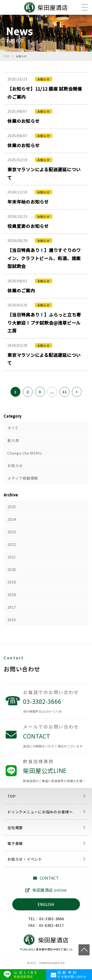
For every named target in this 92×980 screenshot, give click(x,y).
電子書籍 (15, 843)
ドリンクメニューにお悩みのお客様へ (40, 812)
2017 (12, 607)
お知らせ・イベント (25, 859)
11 (65, 392)
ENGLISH (46, 904)
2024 (12, 519)
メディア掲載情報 (23, 478)
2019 (12, 582)
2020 (12, 569)
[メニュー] (85, 7)
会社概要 (15, 828)
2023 (12, 532)
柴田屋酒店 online (46, 890)
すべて (13, 428)
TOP (84, 950)
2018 (12, 594)
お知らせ (15, 466)
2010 (12, 620)
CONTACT (56, 740)
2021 (12, 557)
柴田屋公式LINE (56, 775)
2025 (12, 507)
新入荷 (13, 440)
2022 (12, 544)
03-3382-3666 (56, 705)
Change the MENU (25, 453)
